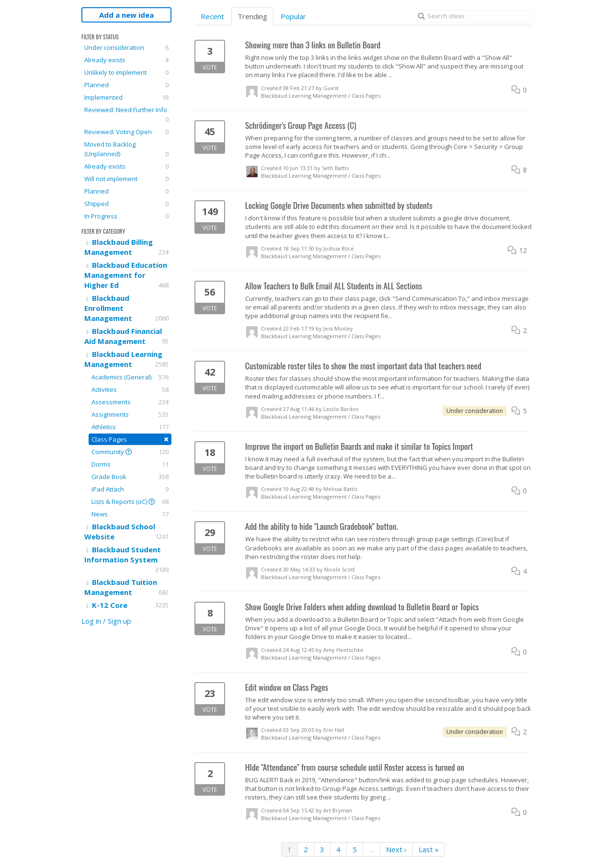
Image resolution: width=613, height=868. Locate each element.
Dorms (130, 464)
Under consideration (126, 47)
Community (130, 452)
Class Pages (130, 439)
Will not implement (126, 179)
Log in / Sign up (106, 621)
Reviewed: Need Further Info (126, 115)
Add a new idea (126, 15)
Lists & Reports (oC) (130, 502)
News (130, 514)
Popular (293, 16)
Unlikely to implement (126, 72)
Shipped (126, 204)
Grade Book (130, 477)
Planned (126, 85)
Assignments (130, 414)
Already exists (126, 60)
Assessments (130, 402)
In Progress (126, 216)
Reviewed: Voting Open (126, 132)
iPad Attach (130, 489)
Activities (130, 389)
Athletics (130, 427)
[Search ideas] (473, 16)
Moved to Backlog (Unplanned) (126, 149)
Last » (429, 849)
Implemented (126, 97)
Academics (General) (130, 377)
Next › (396, 849)
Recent (212, 16)
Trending (252, 16)
